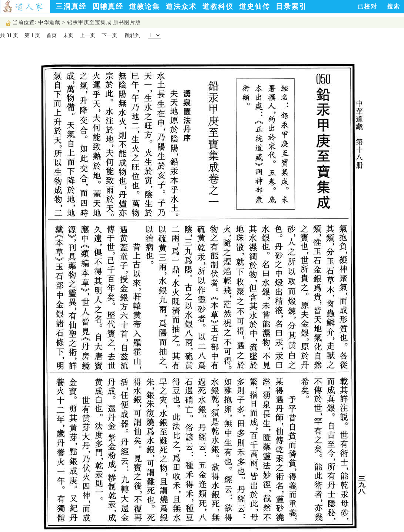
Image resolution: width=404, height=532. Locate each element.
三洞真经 (71, 6)
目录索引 (291, 6)
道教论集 (145, 6)
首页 (52, 35)
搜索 (394, 6)
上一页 (87, 35)
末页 (68, 35)
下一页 (109, 35)
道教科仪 (218, 6)
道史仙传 (255, 6)
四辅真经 (108, 6)
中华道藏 (49, 22)
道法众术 (181, 6)
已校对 (367, 6)
